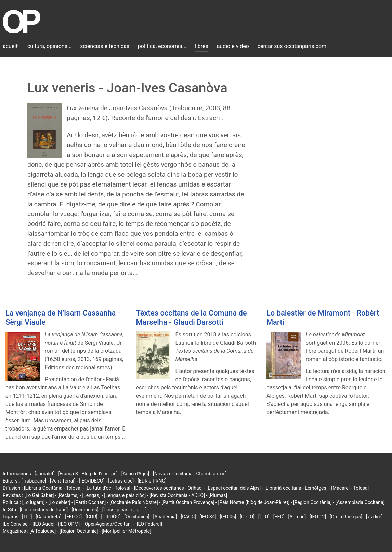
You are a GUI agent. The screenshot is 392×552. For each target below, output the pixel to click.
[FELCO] (73, 517)
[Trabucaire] (34, 481)
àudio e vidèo (233, 46)
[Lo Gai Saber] (39, 495)
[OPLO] (247, 517)
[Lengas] (92, 495)
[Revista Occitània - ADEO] (177, 495)
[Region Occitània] (312, 502)
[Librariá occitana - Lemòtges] (296, 488)
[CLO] (264, 517)
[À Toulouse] (43, 531)
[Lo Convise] (16, 524)
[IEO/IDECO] (92, 481)
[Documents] (85, 510)
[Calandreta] (48, 517)
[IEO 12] (318, 517)
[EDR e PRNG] (152, 481)
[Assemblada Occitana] (360, 502)
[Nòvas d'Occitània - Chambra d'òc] (190, 474)
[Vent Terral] (63, 481)
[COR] (92, 517)
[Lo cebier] (59, 502)
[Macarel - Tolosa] (350, 488)
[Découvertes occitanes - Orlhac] (168, 488)
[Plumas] (218, 495)
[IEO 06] (228, 517)
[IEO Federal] (149, 524)
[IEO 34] (208, 517)
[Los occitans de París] (44, 510)
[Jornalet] (45, 474)
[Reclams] (68, 495)
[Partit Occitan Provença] (188, 502)
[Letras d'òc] (121, 481)
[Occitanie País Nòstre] (134, 502)
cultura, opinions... (50, 46)
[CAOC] (188, 517)
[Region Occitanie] (79, 531)
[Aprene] (297, 517)
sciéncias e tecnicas (105, 46)
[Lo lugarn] (34, 502)
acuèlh (11, 46)
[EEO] (279, 517)
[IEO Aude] (43, 524)
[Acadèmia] (165, 517)
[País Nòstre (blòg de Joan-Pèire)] (254, 502)
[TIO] (27, 517)
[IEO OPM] (69, 524)
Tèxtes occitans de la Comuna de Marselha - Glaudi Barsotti (191, 317)
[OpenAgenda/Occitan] (108, 524)
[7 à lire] (374, 517)
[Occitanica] (137, 517)
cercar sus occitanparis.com (292, 46)
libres (202, 46)
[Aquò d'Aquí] (135, 474)
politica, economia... (162, 46)
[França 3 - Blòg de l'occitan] (88, 474)
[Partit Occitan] (90, 502)
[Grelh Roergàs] (346, 517)
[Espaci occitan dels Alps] (234, 488)
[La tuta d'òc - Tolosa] (108, 488)
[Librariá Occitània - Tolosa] (53, 488)
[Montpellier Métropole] (126, 531)
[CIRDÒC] (111, 517)
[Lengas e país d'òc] (125, 495)
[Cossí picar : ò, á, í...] (125, 510)
